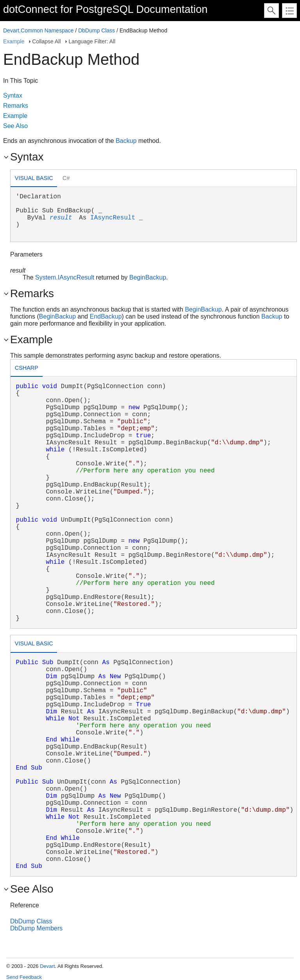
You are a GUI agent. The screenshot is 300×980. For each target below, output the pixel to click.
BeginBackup (148, 277)
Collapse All (46, 41)
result (61, 218)
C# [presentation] (66, 178)
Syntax (13, 95)
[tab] (34, 179)
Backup (126, 141)
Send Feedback (24, 977)
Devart (47, 966)
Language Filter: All (92, 41)
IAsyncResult (113, 218)
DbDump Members (36, 928)
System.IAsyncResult (65, 277)
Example (14, 41)
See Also (15, 126)
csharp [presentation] (27, 368)
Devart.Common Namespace (38, 30)
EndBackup (106, 316)
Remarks (16, 106)
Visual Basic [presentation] (34, 178)
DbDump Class (96, 30)
